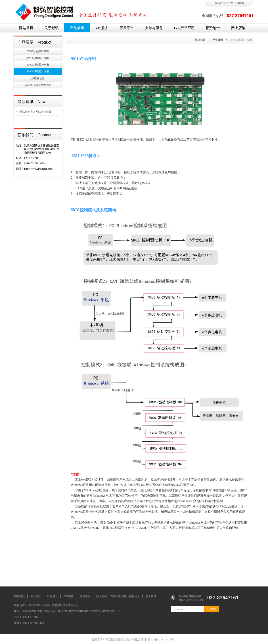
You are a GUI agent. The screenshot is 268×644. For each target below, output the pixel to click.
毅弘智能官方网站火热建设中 (37, 112)
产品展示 (218, 40)
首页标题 (200, 40)
